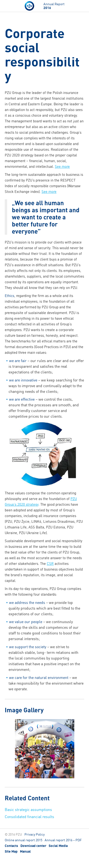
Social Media (58, 846)
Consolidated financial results (29, 817)
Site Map (11, 851)
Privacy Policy (35, 834)
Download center (33, 846)
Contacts (11, 846)
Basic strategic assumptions (28, 810)
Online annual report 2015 (23, 840)
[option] (44, 749)
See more (62, 166)
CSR (50, 564)
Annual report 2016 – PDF (63, 840)
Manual (25, 851)
